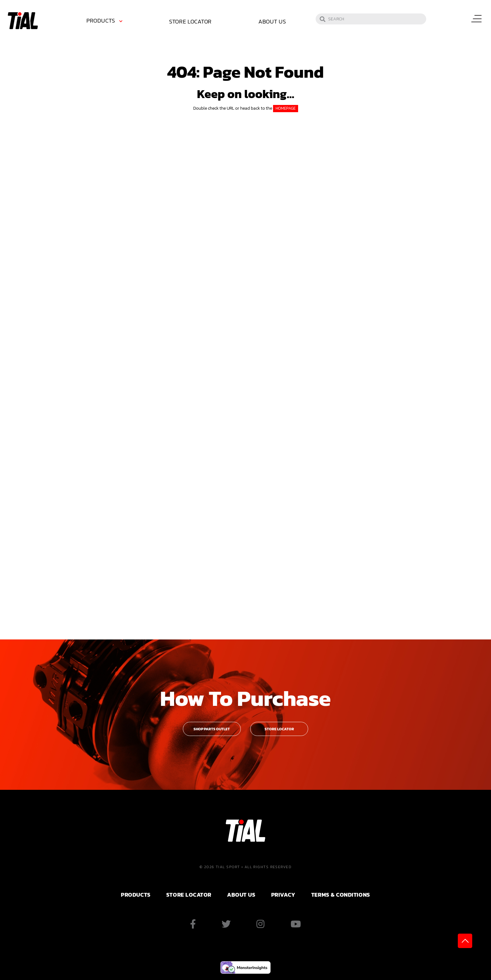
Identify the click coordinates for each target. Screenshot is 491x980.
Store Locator (190, 21)
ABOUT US (241, 895)
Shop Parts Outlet (212, 729)
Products (101, 21)
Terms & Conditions (341, 895)
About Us (272, 21)
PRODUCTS (136, 895)
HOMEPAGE (286, 108)
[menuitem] (106, 22)
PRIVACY (283, 895)
